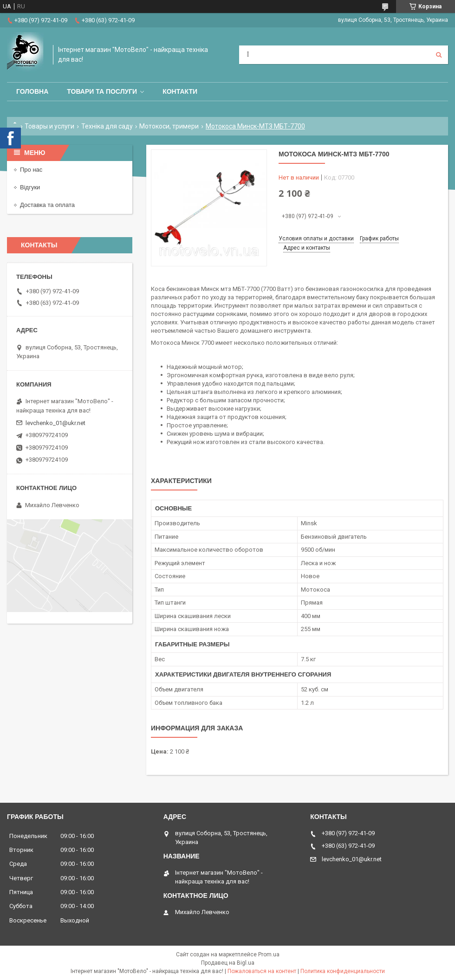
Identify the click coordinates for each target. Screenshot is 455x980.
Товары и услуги (49, 126)
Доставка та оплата (47, 205)
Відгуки (30, 187)
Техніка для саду (107, 126)
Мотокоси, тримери (169, 126)
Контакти (180, 91)
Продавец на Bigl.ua (228, 963)
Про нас (31, 170)
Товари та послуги (102, 91)
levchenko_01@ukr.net (55, 423)
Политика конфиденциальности (343, 971)
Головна (32, 91)
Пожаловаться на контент (262, 971)
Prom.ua (269, 954)
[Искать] (439, 55)
